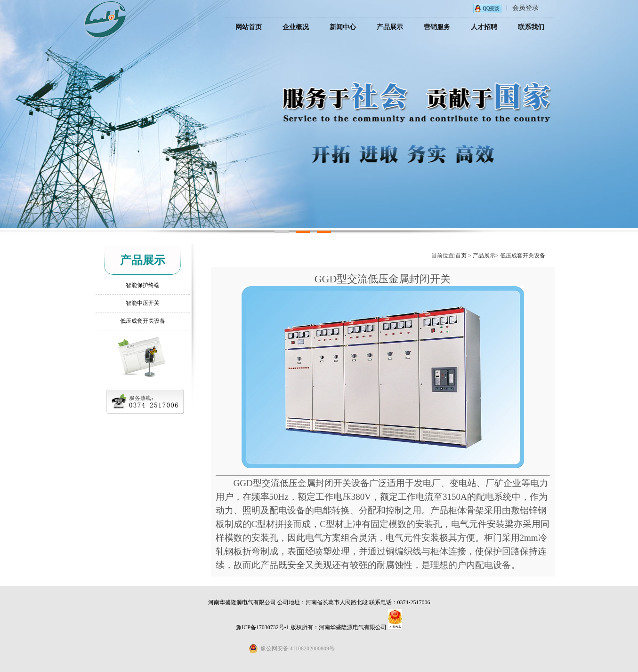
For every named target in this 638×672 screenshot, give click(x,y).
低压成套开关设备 (143, 321)
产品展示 (484, 256)
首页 (461, 256)
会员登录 (525, 8)
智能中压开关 (143, 303)
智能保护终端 (143, 285)
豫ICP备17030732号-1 (262, 627)
